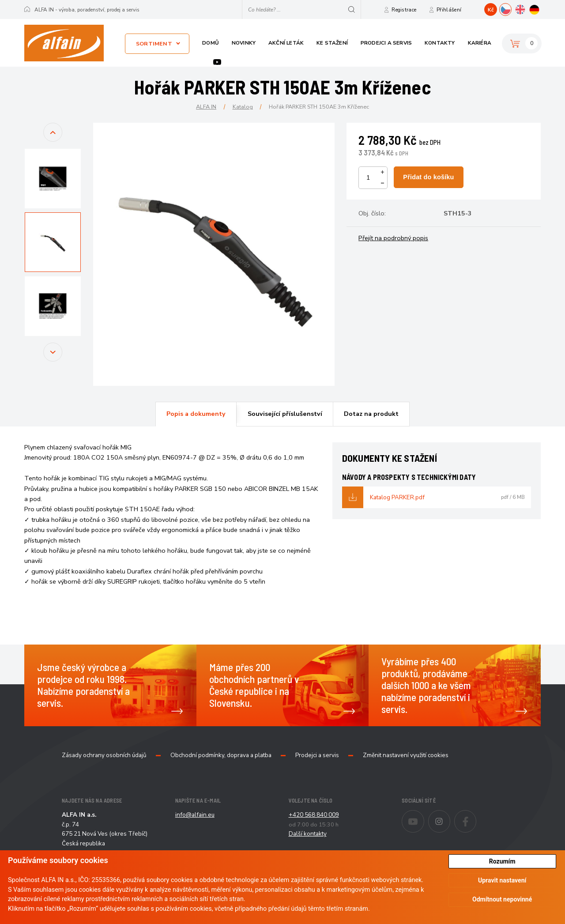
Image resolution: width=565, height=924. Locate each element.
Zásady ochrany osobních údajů (104, 755)
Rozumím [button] (502, 861)
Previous (53, 140)
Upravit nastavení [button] (502, 880)
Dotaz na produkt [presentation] (371, 414)
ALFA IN (206, 107)
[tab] (196, 414)
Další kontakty (308, 834)
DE (541, 8)
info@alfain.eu (195, 815)
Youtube (217, 62)
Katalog (243, 107)
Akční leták (286, 43)
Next (53, 360)
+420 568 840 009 (314, 815)
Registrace (404, 10)
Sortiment (154, 43)
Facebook (476, 815)
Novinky (244, 43)
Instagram (450, 815)
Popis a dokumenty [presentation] (196, 414)
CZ (511, 8)
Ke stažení (332, 43)
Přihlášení (449, 10)
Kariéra (480, 43)
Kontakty (440, 43)
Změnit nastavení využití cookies (406, 755)
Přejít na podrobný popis (393, 238)
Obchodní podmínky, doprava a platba (221, 755)
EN (526, 8)
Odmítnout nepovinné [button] (502, 899)
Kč (491, 10)
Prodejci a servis (386, 43)
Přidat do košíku (428, 177)
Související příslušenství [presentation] (285, 414)
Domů (211, 43)
